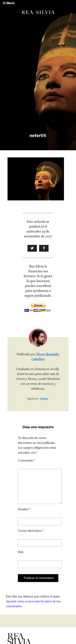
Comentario (27, 460)
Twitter (44, 398)
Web (21, 558)
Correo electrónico (31, 537)
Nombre (24, 515)
